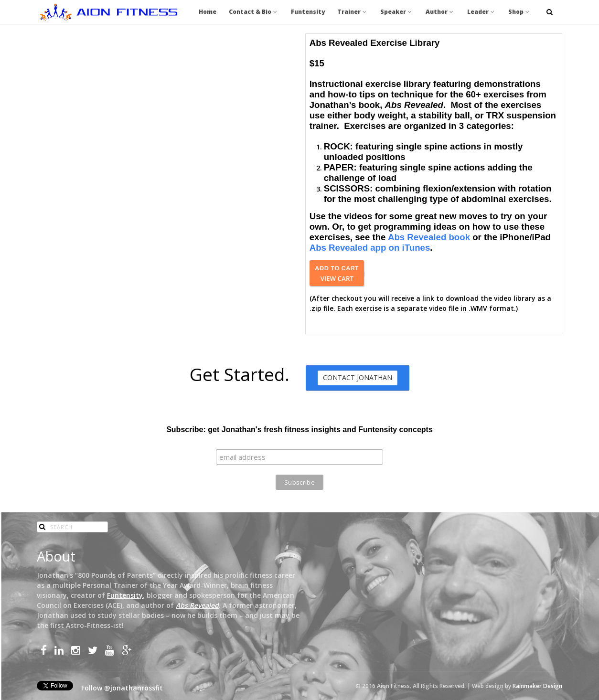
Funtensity (308, 12)
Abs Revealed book (429, 237)
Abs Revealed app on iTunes (370, 248)
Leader (481, 12)
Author (440, 12)
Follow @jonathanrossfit (122, 688)
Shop (519, 12)
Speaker (397, 12)
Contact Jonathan (358, 377)
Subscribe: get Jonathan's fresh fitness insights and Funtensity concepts (299, 430)
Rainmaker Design (537, 686)
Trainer (353, 12)
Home (208, 12)
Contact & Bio (254, 12)
